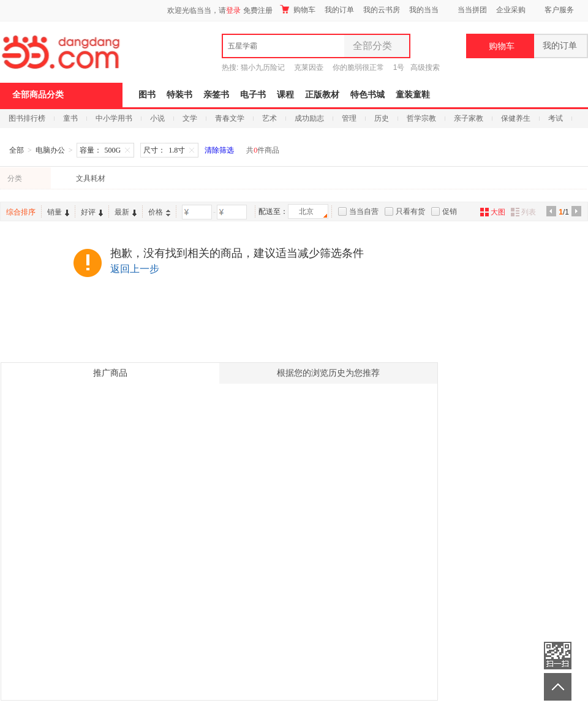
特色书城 (367, 95)
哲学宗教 (421, 118)
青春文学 (230, 118)
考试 (556, 118)
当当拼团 (472, 10)
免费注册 (258, 10)
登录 (233, 10)
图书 (147, 95)
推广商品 (110, 373)
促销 (450, 211)
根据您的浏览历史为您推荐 (328, 373)
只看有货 (410, 211)
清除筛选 (219, 150)
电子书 (253, 95)
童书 (70, 118)
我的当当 (424, 10)
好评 (92, 212)
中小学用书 (114, 118)
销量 (58, 212)
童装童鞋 (413, 95)
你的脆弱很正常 (358, 67)
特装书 (179, 95)
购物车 (298, 10)
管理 (349, 118)
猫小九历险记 (263, 67)
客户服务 (559, 10)
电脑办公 (50, 150)
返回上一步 (135, 269)
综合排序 (21, 212)
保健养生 (516, 118)
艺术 (269, 118)
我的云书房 (382, 10)
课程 (285, 95)
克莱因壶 (309, 67)
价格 (159, 212)
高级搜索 (425, 67)
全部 (17, 150)
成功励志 (309, 118)
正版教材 (322, 95)
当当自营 (364, 211)
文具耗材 (91, 178)
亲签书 (216, 95)
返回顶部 (558, 687)
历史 (382, 118)
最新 (126, 212)
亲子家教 (469, 118)
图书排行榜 (27, 118)
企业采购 (511, 10)
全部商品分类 (38, 95)
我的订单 (339, 10)
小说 (157, 118)
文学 (190, 118)
